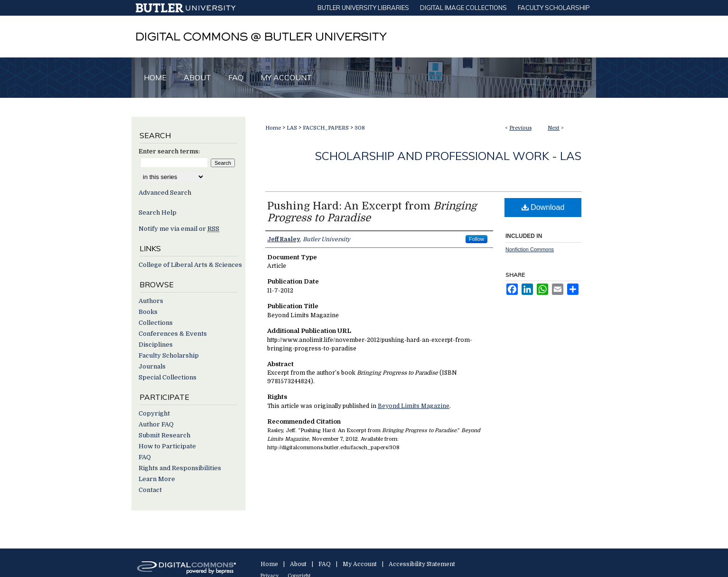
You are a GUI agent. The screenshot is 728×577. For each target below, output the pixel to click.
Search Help (158, 213)
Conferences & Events (173, 334)
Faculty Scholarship (169, 355)
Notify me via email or (179, 229)
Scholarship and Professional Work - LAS (448, 156)
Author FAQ (156, 424)
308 (360, 128)
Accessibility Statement (422, 564)
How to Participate (167, 446)
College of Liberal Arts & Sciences (190, 265)
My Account (360, 564)
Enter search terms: (169, 151)
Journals (152, 366)
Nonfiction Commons (530, 249)
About (298, 564)
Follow (476, 239)
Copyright (154, 413)
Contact (150, 490)
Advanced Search (165, 193)
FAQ (145, 457)
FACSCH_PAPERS (326, 128)
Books (148, 312)
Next (554, 128)
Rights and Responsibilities (180, 468)
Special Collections (168, 377)
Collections (156, 323)
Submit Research (164, 435)
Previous (520, 128)
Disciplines (156, 345)
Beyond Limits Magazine (414, 406)
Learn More (157, 479)
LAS (292, 128)
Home (273, 128)
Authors (151, 301)
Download (543, 207)
